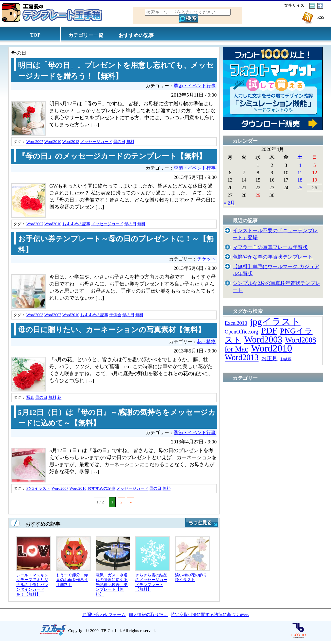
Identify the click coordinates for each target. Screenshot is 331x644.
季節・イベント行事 (195, 86)
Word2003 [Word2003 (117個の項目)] (263, 339)
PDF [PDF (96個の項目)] (269, 331)
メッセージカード (96, 142)
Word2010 (53, 142)
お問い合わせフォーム (104, 615)
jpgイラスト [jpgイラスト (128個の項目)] (275, 322)
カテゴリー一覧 (86, 35)
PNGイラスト (38, 488)
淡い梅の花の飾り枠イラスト (191, 578)
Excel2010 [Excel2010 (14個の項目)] (236, 323)
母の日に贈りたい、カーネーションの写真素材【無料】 (111, 330)
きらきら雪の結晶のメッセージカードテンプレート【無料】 (151, 582)
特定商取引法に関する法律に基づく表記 (210, 615)
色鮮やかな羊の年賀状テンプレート (273, 257)
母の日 (119, 142)
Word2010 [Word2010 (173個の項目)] (271, 348)
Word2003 (35, 315)
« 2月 (229, 203)
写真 (30, 397)
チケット (206, 259)
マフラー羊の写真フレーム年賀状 (270, 247)
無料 (130, 142)
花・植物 (206, 342)
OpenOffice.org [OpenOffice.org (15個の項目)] (241, 332)
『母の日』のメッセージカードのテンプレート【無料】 (112, 156)
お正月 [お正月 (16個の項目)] (269, 358)
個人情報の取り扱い (148, 615)
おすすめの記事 (136, 35)
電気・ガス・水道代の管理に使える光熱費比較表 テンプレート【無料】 (112, 585)
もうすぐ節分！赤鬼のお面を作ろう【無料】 (72, 580)
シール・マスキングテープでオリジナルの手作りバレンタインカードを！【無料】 (32, 585)
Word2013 (71, 142)
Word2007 (35, 142)
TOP (35, 35)
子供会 (115, 315)
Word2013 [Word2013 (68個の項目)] (242, 357)
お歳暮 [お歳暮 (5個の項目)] (286, 359)
